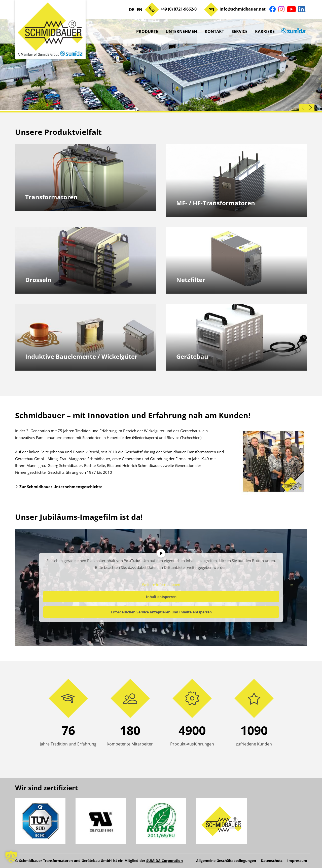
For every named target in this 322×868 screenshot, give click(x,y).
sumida (293, 31)
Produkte (147, 31)
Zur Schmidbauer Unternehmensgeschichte (61, 487)
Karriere (265, 31)
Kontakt (214, 31)
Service (240, 31)
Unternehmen (181, 31)
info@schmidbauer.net (243, 9)
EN (139, 10)
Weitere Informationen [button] (161, 585)
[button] (11, 857)
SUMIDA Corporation (165, 861)
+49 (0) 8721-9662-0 (178, 9)
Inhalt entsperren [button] (161, 596)
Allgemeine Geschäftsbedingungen (226, 861)
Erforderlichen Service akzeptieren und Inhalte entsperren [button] (161, 612)
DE (132, 10)
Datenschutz (272, 861)
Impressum (297, 861)
